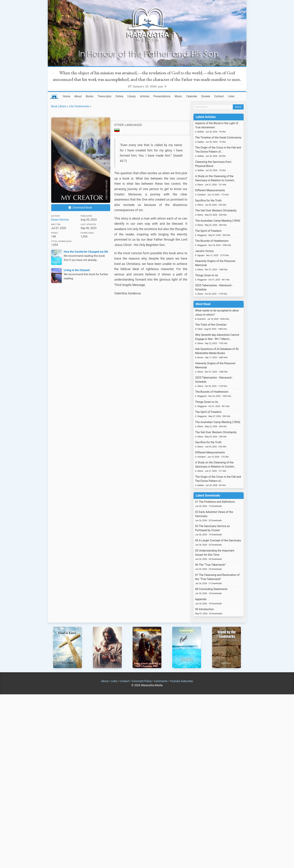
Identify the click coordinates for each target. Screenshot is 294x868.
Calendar (192, 96)
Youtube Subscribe (181, 681)
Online (119, 96)
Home (66, 96)
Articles (144, 96)
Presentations (162, 96)
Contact (219, 96)
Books (90, 96)
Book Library (59, 106)
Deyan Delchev (60, 220)
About (78, 96)
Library (132, 96)
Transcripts (104, 96)
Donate (206, 96)
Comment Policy (142, 681)
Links (231, 96)
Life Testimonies (79, 106)
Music (178, 96)
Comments (161, 681)
